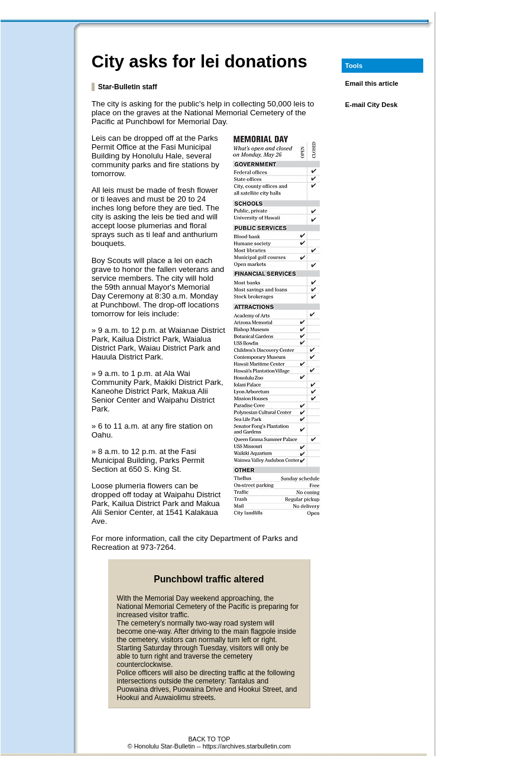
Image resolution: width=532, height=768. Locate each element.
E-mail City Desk (372, 105)
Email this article (372, 83)
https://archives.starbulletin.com (247, 746)
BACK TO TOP (209, 739)
